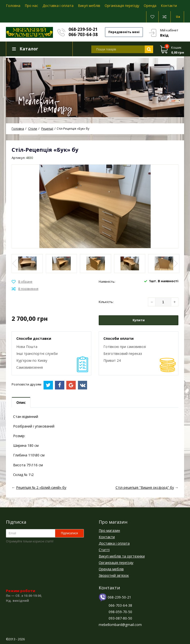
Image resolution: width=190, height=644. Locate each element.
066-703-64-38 (83, 34)
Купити (139, 320)
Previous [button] (15, 263)
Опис (21, 402)
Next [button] (175, 263)
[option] (95, 87)
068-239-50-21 (83, 29)
